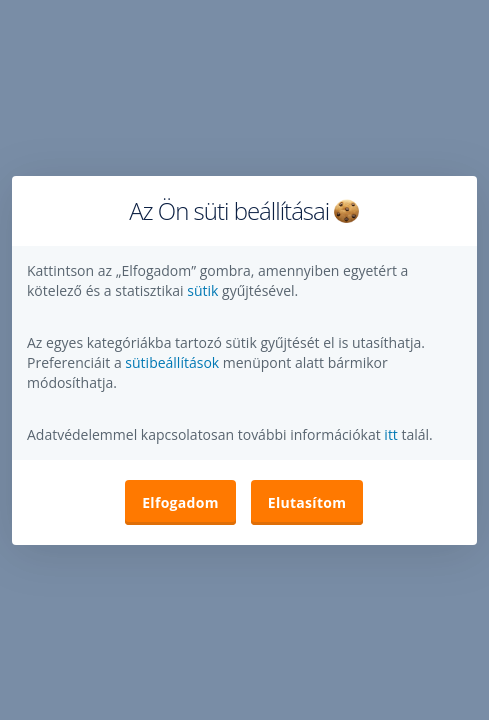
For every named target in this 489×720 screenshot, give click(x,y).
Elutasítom (307, 502)
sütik (204, 290)
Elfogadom (180, 502)
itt (391, 434)
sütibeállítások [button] (172, 362)
